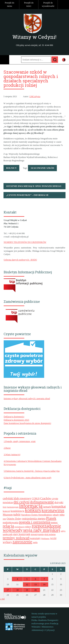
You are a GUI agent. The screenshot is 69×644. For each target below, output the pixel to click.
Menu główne (5, 60)
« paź (2, 599)
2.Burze (7, 448)
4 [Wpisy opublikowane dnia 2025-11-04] (17, 579)
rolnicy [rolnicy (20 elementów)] (28, 527)
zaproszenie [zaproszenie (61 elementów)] (22, 542)
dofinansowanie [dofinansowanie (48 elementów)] (42, 502)
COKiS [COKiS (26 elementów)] (36, 498)
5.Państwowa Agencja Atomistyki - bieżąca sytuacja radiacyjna (32, 471)
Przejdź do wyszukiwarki (48, 4)
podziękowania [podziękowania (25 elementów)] (11, 522)
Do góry (64, 5)
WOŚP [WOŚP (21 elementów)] (53, 538)
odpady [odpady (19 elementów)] (56, 515)
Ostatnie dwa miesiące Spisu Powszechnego (34, 186)
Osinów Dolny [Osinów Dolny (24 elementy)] (14, 519)
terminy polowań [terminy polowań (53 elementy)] (16, 538)
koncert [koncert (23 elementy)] (6, 511)
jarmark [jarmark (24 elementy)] (47, 507)
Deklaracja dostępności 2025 (16, 420)
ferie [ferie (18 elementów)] (5, 507)
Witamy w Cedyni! (34, 37)
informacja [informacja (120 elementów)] (31, 506)
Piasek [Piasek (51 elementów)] (51, 518)
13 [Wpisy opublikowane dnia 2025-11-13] (36, 585)
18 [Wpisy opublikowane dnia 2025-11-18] (17, 590)
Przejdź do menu (9, 4)
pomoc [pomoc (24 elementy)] (54, 523)
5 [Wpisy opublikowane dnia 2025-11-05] (27, 579)
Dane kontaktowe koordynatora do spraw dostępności (27, 423)
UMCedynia (35, 96)
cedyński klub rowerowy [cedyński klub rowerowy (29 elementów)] (17, 498)
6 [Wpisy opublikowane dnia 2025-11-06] (36, 579)
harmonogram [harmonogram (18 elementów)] (13, 507)
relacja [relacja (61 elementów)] (8, 526)
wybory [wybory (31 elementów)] (7, 542)
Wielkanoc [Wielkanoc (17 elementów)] (45, 538)
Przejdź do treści (29, 4)
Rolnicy (11, 168)
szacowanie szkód (42, 168)
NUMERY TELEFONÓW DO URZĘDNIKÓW (25, 242)
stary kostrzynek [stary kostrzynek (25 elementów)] (22, 534)
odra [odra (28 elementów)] (62, 514)
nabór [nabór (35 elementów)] (17, 514)
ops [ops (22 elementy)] (4, 519)
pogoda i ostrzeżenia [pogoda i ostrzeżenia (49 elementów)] (35, 522)
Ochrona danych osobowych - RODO (20, 260)
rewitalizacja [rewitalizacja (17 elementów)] (20, 527)
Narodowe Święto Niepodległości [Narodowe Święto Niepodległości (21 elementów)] (37, 515)
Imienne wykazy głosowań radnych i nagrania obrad (27, 399)
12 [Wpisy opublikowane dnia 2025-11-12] (27, 585)
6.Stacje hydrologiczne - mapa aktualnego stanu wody (28, 478)
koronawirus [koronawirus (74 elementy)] (53, 510)
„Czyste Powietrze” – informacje (27, 195)
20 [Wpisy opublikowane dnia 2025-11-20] (36, 590)
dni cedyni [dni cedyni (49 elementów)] (22, 502)
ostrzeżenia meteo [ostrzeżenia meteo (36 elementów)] (34, 518)
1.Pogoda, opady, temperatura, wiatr (20, 441)
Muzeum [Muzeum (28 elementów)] (8, 514)
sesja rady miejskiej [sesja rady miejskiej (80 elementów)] (42, 530)
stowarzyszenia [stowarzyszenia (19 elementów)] (37, 534)
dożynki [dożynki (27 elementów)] (59, 502)
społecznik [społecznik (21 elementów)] (8, 534)
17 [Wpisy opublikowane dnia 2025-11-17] (8, 590)
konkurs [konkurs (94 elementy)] (33, 510)
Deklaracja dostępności (14, 417)
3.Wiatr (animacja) (12, 455)
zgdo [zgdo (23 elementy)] (35, 542)
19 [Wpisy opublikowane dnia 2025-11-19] (27, 590)
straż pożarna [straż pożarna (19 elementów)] (50, 534)
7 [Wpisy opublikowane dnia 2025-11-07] (44, 579)
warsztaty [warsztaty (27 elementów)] (35, 538)
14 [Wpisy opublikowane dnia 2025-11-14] (44, 585)
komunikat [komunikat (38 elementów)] (59, 507)
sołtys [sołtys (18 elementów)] (63, 531)
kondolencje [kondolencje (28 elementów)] (17, 511)
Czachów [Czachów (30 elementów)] (46, 498)
